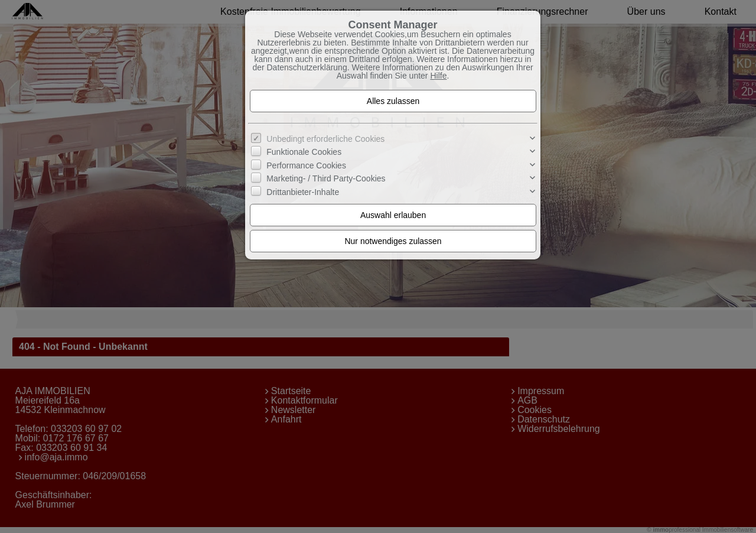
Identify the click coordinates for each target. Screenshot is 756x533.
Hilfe (438, 76)
